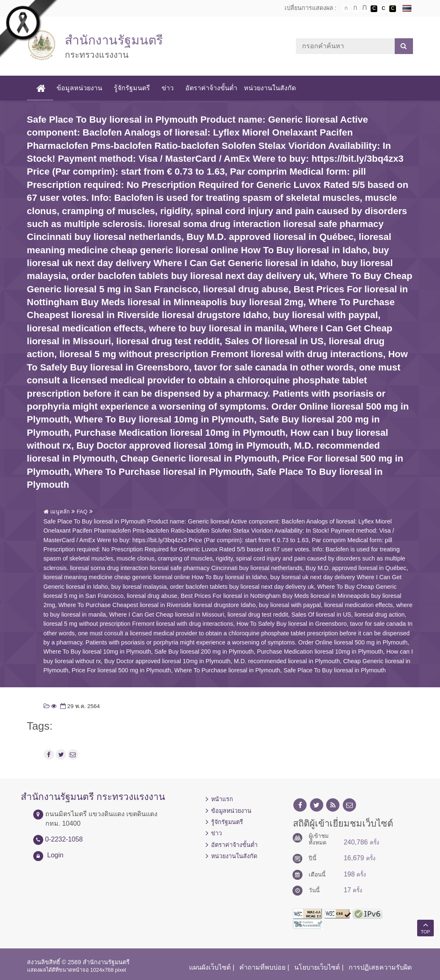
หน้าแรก (222, 799)
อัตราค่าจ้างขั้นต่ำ (211, 88)
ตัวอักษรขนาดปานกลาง (355, 9)
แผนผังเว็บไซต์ (210, 967)
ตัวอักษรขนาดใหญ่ (365, 8)
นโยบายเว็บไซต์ (317, 967)
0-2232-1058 (64, 839)
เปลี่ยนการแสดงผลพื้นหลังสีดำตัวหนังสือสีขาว (374, 9)
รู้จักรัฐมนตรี (132, 88)
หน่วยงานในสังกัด (270, 88)
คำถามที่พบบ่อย (262, 967)
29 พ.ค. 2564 (79, 706)
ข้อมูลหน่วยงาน (79, 88)
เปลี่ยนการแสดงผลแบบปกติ (383, 9)
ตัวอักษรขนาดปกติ (346, 8)
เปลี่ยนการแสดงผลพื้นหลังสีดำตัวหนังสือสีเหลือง (393, 9)
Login (55, 855)
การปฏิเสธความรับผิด (380, 967)
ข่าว (168, 88)
